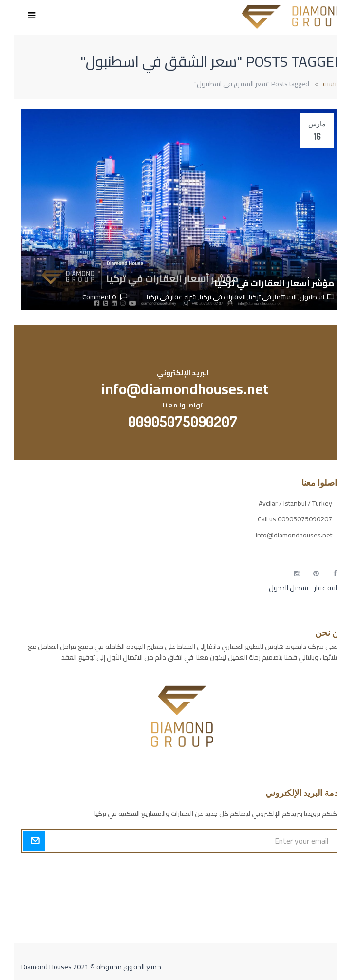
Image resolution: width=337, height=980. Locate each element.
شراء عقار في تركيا (158, 297)
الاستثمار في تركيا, (257, 297)
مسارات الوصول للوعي (298, 887)
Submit (20, 841)
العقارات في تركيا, (207, 297)
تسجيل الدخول (274, 588)
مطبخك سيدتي (309, 921)
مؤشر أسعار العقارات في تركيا (260, 283)
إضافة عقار (314, 588)
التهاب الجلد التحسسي (300, 904)
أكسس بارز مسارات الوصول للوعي (283, 869)
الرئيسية (319, 84)
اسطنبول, (296, 297)
